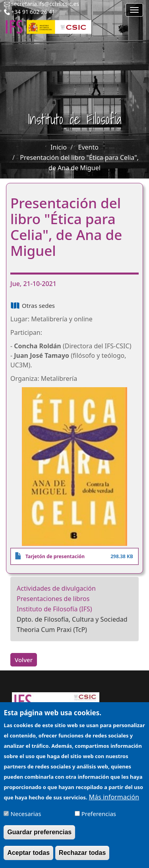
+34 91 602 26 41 (33, 12)
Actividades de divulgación (56, 588)
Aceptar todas (28, 858)
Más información (114, 802)
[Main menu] (134, 10)
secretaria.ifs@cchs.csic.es (45, 4)
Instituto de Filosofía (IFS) (54, 609)
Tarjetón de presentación (55, 556)
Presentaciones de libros (53, 599)
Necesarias (26, 819)
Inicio (59, 147)
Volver (24, 660)
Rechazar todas (82, 858)
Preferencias (99, 819)
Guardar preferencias (39, 837)
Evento (88, 147)
